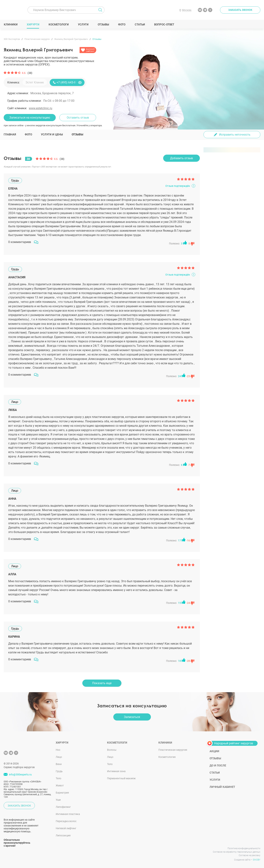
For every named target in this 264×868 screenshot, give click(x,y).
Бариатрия (62, 793)
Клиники (11, 25)
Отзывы (103, 25)
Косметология (167, 757)
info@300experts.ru (20, 775)
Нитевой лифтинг (66, 828)
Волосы (112, 750)
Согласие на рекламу (250, 855)
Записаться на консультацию (30, 118)
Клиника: (14, 82)
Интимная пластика (68, 814)
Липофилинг (63, 807)
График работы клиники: (24, 101)
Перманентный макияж (121, 778)
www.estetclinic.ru (41, 108)
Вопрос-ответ (164, 25)
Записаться (132, 717)
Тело (58, 778)
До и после (218, 766)
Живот (60, 785)
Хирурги (33, 25)
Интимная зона (116, 771)
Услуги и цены (52, 134)
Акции (214, 751)
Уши (58, 800)
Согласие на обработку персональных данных (237, 852)
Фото (122, 25)
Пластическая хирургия (173, 750)
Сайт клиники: (17, 108)
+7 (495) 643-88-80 (69, 82)
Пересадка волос (66, 821)
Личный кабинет (222, 787)
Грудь (59, 771)
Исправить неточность (235, 135)
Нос (58, 750)
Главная (10, 134)
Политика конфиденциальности (244, 848)
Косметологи (58, 25)
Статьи (140, 25)
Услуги (83, 25)
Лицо (59, 757)
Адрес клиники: (18, 93)
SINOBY (257, 860)
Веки (59, 764)
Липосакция (63, 835)
